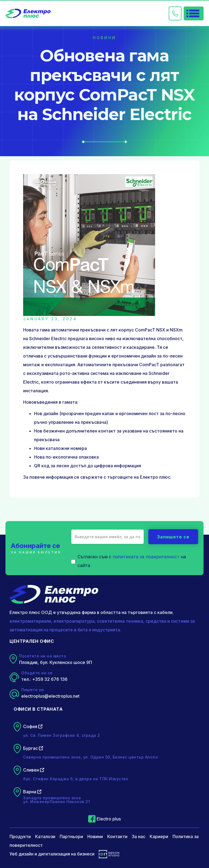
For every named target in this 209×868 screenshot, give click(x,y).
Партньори (71, 836)
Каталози (45, 836)
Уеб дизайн (21, 854)
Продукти (20, 836)
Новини (95, 836)
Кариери (159, 836)
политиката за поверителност (146, 557)
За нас (139, 836)
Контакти (117, 836)
